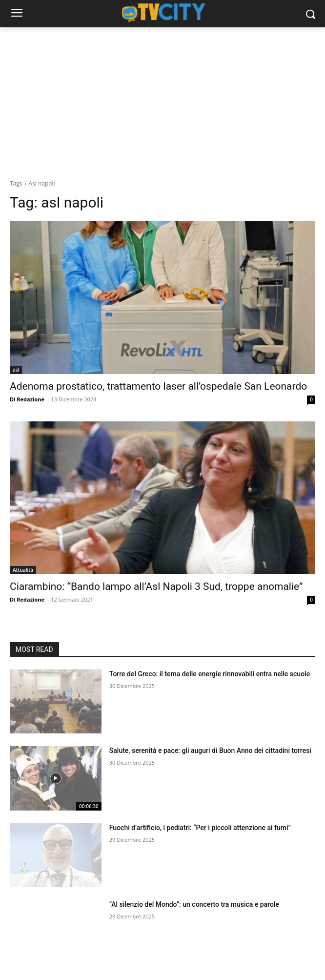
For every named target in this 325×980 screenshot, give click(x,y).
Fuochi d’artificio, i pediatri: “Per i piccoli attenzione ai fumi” (200, 828)
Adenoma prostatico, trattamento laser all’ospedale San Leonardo (158, 386)
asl (16, 370)
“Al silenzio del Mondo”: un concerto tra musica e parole (194, 904)
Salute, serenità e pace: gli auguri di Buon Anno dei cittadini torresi (210, 751)
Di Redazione (27, 399)
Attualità (23, 570)
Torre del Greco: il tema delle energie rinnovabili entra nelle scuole (210, 674)
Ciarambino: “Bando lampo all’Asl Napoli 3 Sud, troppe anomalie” (156, 586)
